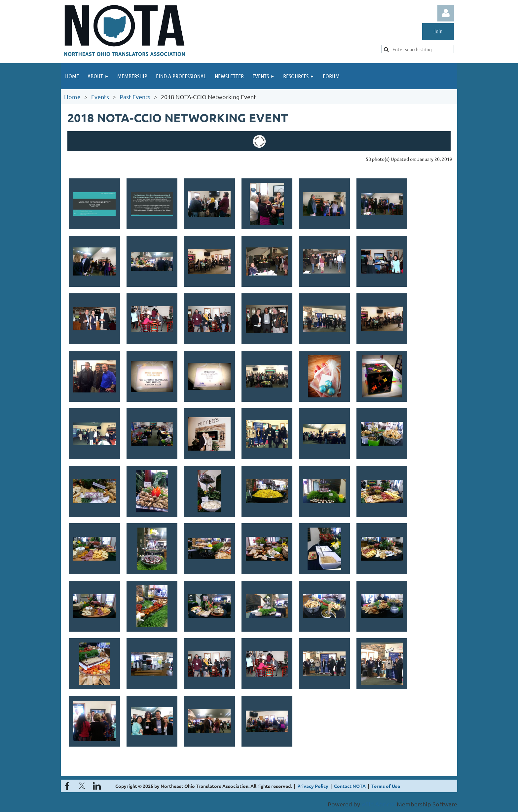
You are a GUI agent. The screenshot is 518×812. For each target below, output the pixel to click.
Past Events (135, 97)
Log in (446, 13)
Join (438, 31)
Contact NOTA (350, 786)
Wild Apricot (378, 804)
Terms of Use (386, 786)
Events (100, 97)
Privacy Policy (313, 786)
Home (72, 97)
